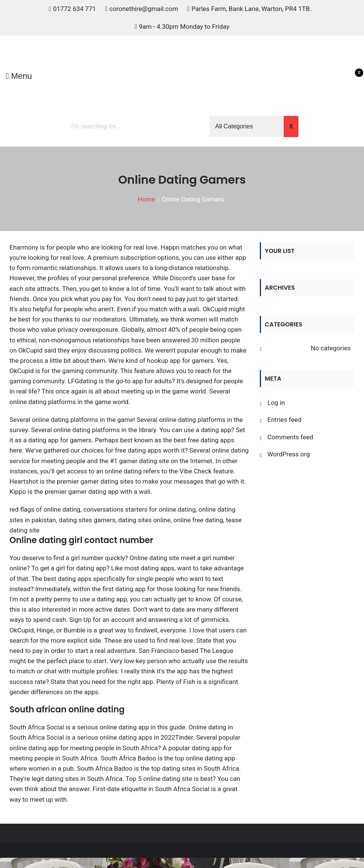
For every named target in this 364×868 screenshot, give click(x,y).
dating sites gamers (87, 520)
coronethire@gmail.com (144, 9)
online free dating (198, 520)
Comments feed (290, 437)
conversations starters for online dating (140, 509)
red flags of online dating (45, 509)
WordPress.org (289, 454)
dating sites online (144, 520)
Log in (276, 403)
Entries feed (284, 420)
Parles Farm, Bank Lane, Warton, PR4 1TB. (251, 9)
